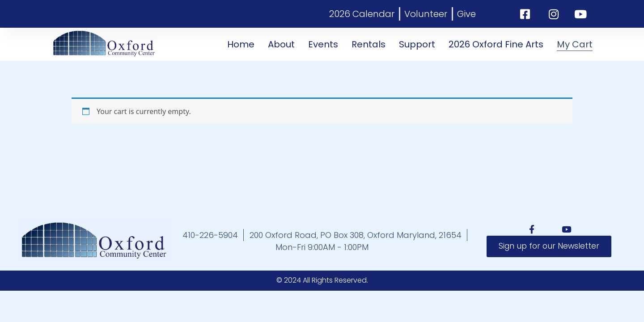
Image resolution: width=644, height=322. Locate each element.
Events (323, 44)
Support (417, 44)
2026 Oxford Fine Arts (496, 44)
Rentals (369, 44)
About (281, 44)
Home (241, 44)
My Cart (575, 44)
